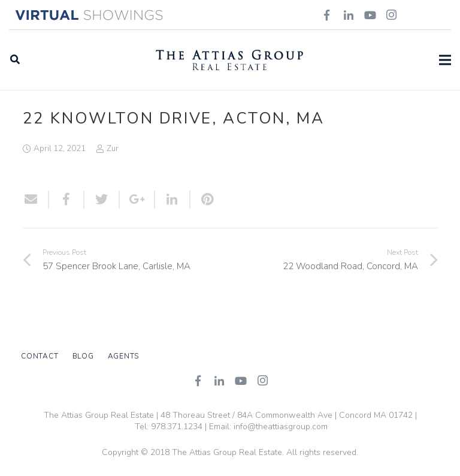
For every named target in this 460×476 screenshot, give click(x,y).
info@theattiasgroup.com (281, 427)
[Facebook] (198, 381)
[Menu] (445, 60)
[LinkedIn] (219, 381)
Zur (113, 148)
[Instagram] (262, 381)
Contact (40, 356)
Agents (124, 356)
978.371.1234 (177, 427)
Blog (83, 356)
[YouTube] (241, 381)
